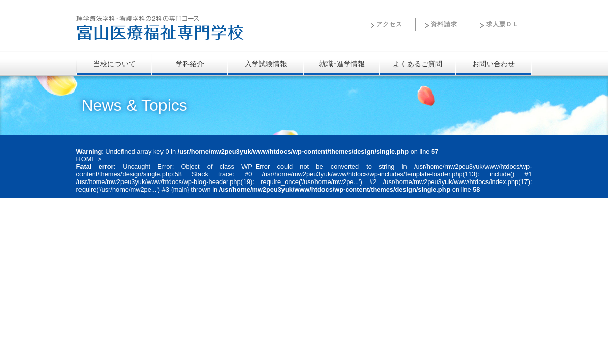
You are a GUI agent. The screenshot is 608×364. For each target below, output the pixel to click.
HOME (86, 159)
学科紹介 (190, 64)
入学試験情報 (266, 64)
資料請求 (444, 24)
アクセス (389, 24)
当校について (114, 64)
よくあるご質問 (418, 64)
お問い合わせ (494, 64)
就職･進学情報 (342, 64)
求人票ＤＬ (502, 24)
